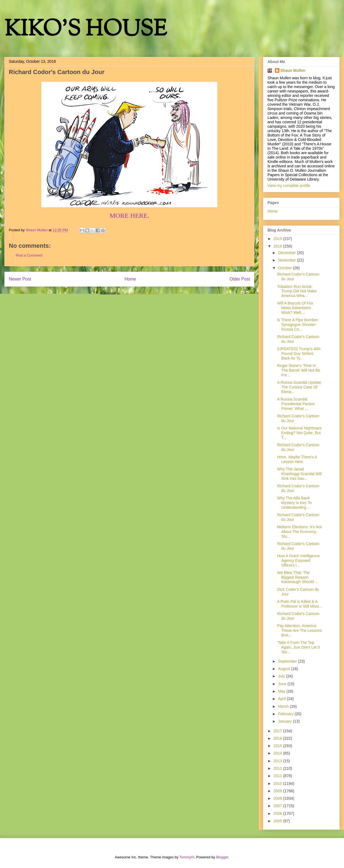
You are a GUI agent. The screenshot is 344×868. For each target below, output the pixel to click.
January (285, 721)
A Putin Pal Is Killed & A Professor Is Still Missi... (300, 604)
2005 (278, 821)
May (282, 691)
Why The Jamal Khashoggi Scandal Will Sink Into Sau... (299, 474)
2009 (278, 791)
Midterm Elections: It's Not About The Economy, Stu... (299, 532)
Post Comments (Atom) (140, 293)
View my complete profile (289, 186)
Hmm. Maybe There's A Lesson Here (297, 459)
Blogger (222, 857)
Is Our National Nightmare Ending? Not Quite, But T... (299, 433)
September (288, 661)
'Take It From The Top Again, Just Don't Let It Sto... (298, 647)
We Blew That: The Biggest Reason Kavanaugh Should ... (298, 577)
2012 (278, 768)
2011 (278, 776)
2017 (278, 731)
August (284, 669)
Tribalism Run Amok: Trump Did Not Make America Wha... (297, 291)
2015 (278, 746)
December (287, 253)
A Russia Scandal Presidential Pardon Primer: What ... (296, 404)
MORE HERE (129, 216)
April (282, 699)
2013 (278, 761)
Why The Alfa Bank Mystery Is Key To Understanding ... (294, 503)
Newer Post (20, 279)
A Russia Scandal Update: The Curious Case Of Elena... (300, 387)
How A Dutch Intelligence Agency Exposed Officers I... (298, 560)
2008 (278, 798)
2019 (278, 239)
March (284, 706)
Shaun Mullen (293, 70)
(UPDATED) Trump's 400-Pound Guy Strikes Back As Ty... (299, 353)
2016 (278, 738)
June (283, 684)
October (285, 268)
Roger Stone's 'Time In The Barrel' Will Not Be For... (299, 370)
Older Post (240, 279)
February (286, 714)
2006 (278, 813)
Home (130, 279)
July (282, 676)
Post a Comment (29, 255)
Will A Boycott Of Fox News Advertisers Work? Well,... (295, 308)
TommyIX (187, 857)
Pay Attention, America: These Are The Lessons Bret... (300, 630)
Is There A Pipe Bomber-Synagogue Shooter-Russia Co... (298, 325)
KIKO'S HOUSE (86, 30)
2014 (278, 753)
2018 (278, 246)
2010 (278, 783)
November (287, 260)
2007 (278, 806)
